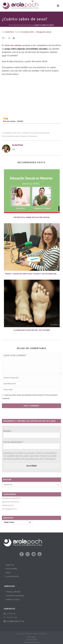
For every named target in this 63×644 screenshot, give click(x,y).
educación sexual (43, 133)
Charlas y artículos (13, 592)
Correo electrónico (13, 442)
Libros (8, 573)
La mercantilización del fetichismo (32, 330)
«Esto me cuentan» (13, 45)
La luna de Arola (12, 576)
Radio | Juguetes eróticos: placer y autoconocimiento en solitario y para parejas (32, 274)
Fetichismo (6, 505)
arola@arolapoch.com (16, 621)
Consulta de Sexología (14, 596)
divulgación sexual (29, 133)
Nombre (7, 431)
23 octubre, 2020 (27, 32)
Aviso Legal (32, 637)
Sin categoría (7, 509)
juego (16, 136)
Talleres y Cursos (12, 599)
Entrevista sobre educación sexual (32, 217)
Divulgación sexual (24, 25)
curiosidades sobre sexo (11, 133)
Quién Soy (9, 565)
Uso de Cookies (32, 640)
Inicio (11, 25)
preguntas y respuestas (28, 136)
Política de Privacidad (32, 642)
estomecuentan (8, 136)
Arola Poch (9, 32)
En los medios (11, 569)
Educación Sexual (9, 502)
